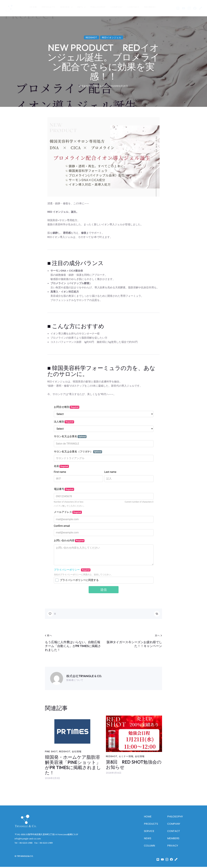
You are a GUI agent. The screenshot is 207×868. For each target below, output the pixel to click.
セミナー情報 (126, 757)
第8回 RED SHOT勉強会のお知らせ (134, 766)
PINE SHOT (51, 753)
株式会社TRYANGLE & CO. (84, 676)
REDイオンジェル (112, 38)
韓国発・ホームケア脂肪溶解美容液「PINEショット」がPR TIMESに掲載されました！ (73, 766)
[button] (52, 614)
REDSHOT (91, 38)
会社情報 (77, 753)
